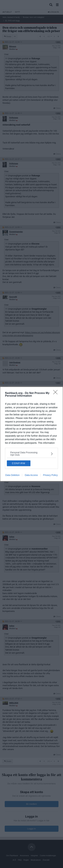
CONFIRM (19, 463)
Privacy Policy (50, 475)
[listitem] (32, 454)
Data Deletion (13, 475)
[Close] (56, 393)
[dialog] (32, 434)
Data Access (31, 475)
